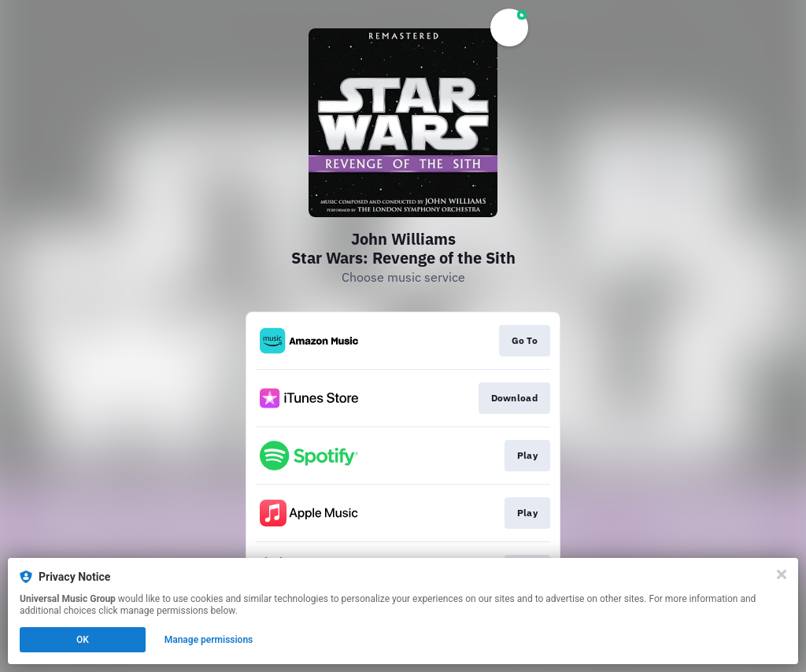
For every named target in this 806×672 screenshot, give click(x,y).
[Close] (782, 574)
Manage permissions (209, 640)
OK (83, 640)
